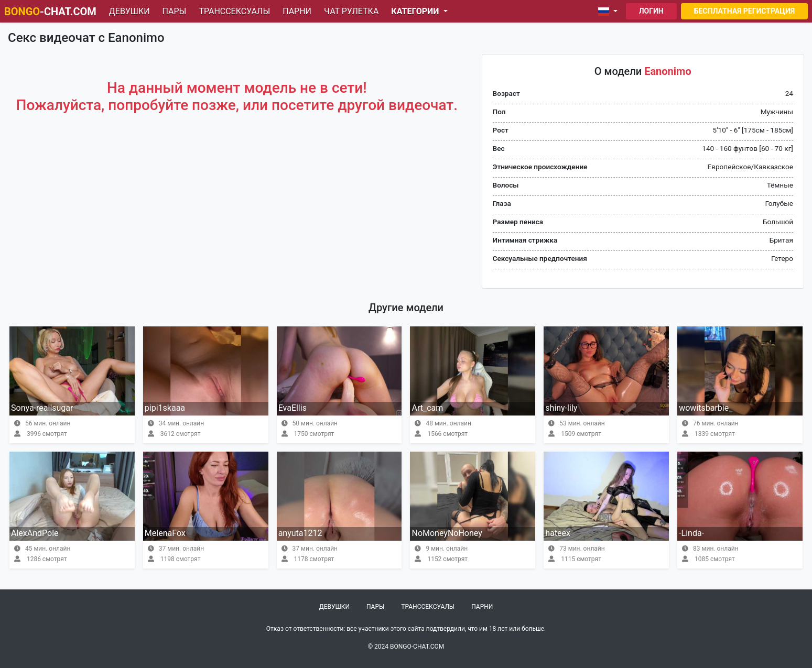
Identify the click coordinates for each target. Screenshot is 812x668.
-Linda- (691, 533)
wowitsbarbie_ (706, 408)
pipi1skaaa (165, 408)
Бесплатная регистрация (744, 11)
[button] (610, 12)
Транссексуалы (234, 11)
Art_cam (427, 408)
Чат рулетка (351, 11)
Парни (297, 11)
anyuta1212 (300, 533)
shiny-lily (561, 408)
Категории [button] (416, 11)
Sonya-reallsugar (42, 408)
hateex (558, 533)
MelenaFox (165, 533)
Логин (651, 11)
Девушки (129, 11)
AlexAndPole (35, 533)
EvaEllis (293, 408)
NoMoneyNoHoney (447, 533)
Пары (175, 11)
